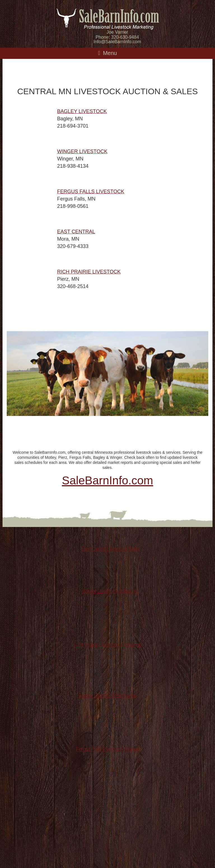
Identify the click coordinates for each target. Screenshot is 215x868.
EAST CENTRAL (76, 232)
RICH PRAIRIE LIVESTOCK (89, 272)
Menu (110, 53)
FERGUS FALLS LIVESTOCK (91, 192)
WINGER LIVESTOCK (82, 151)
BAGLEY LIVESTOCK (82, 111)
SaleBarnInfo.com (107, 480)
